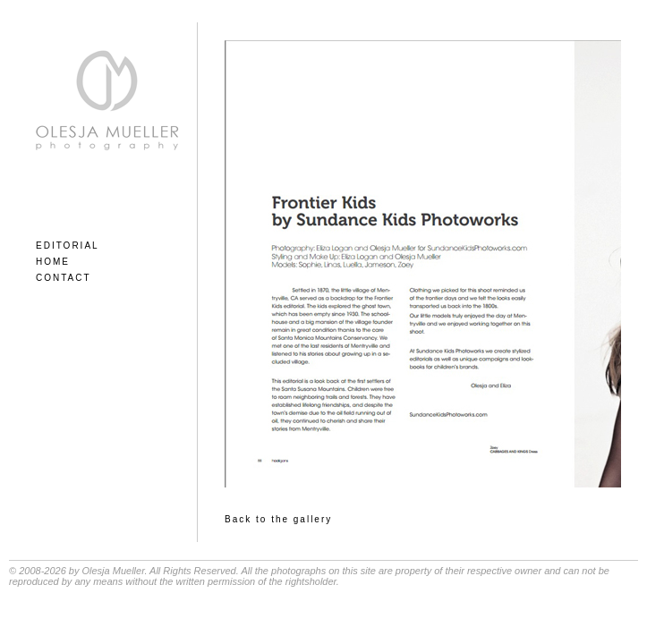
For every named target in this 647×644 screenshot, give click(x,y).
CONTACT (64, 278)
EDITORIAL (68, 246)
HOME (53, 262)
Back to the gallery (278, 519)
